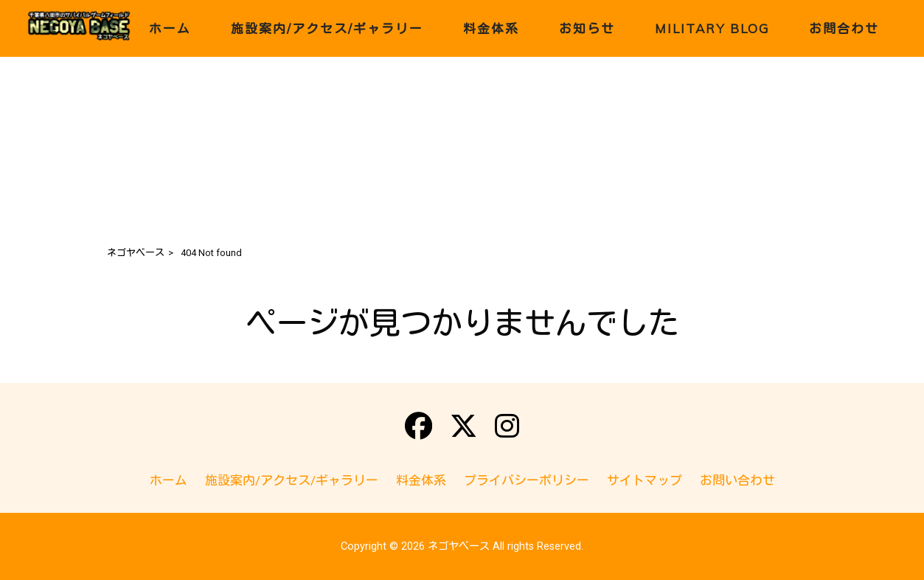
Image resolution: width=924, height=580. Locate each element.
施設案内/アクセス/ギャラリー (292, 480)
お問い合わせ (737, 480)
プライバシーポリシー (527, 480)
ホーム (169, 480)
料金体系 (421, 480)
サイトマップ (645, 480)
